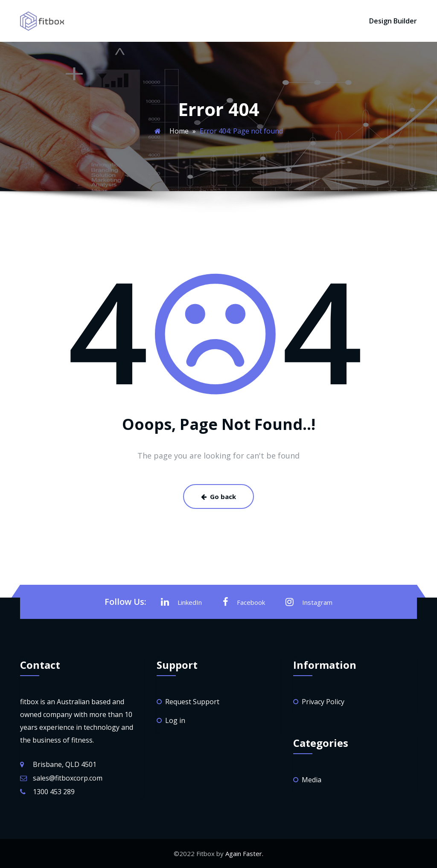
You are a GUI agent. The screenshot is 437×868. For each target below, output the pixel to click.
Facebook (244, 602)
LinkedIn (181, 602)
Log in (175, 720)
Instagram (309, 602)
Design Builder (393, 21)
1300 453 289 (54, 792)
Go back (218, 496)
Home (179, 131)
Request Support (192, 702)
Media (312, 780)
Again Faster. (244, 853)
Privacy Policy (323, 702)
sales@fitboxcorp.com (68, 778)
